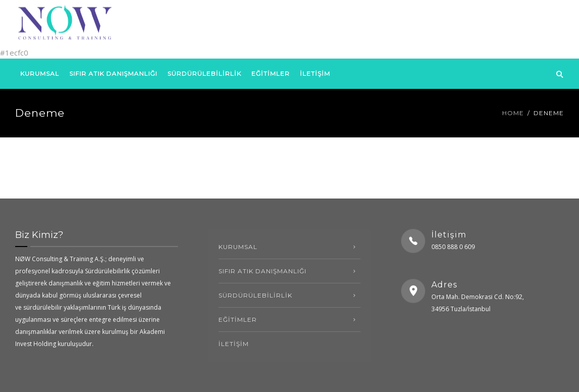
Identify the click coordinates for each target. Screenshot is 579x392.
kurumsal (40, 73)
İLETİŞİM (315, 73)
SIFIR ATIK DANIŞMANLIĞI (113, 73)
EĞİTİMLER (271, 73)
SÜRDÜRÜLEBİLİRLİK (204, 73)
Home (513, 113)
